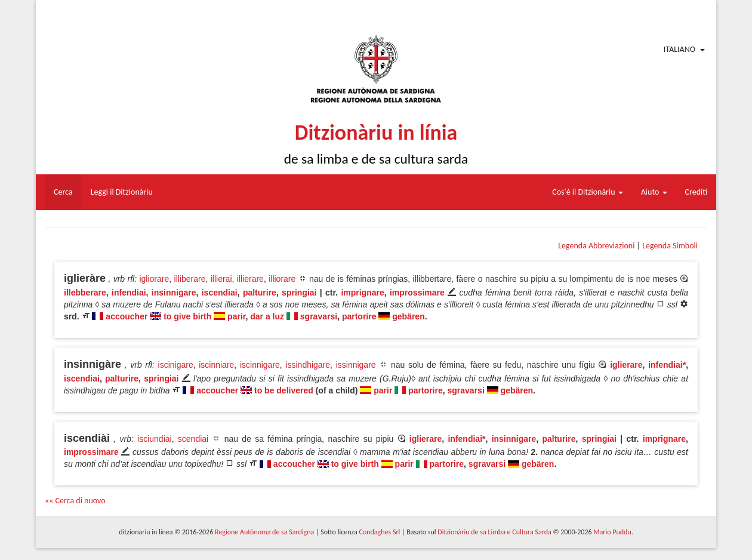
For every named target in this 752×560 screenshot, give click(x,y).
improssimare (417, 293)
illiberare (190, 279)
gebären (408, 316)
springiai (299, 293)
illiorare (282, 279)
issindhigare (308, 365)
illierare (250, 279)
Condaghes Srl (379, 532)
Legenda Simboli (670, 246)
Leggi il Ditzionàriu (122, 192)
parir (236, 316)
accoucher (127, 316)
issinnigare (356, 365)
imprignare (362, 293)
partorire (359, 316)
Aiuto (654, 192)
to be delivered (284, 390)
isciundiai (155, 439)
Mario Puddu (612, 532)
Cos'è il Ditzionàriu (587, 192)
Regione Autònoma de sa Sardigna (264, 532)
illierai (221, 279)
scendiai (193, 439)
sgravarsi (319, 316)
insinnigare (174, 293)
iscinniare (216, 365)
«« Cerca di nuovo (75, 501)
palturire (260, 293)
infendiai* (667, 365)
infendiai (129, 293)
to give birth (187, 316)
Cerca (63, 192)
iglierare (626, 365)
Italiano (679, 49)
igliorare (154, 279)
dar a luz (267, 316)
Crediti (696, 192)
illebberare (85, 293)
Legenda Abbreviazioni (596, 246)
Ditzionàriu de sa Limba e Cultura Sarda (494, 532)
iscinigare (176, 365)
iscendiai (220, 293)
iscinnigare (260, 365)
